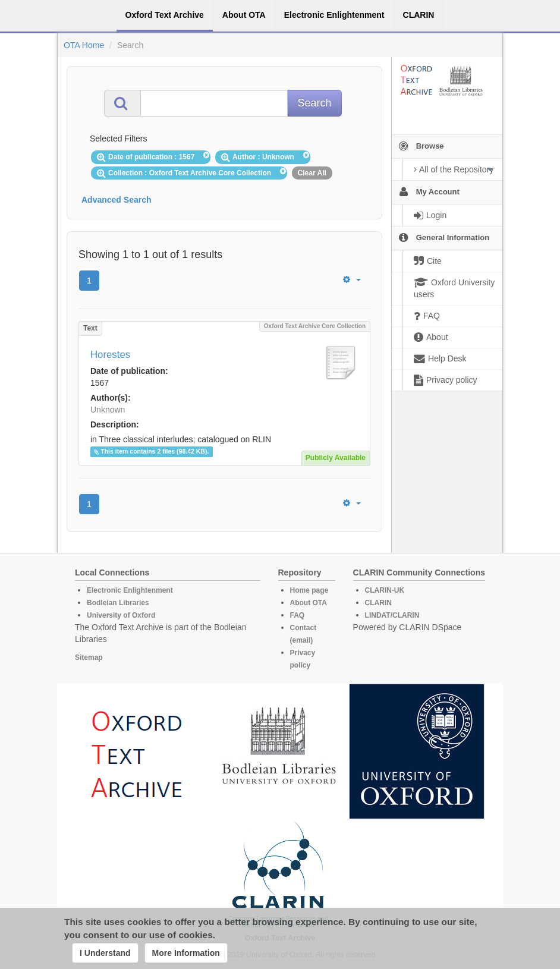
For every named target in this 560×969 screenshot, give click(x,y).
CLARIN (378, 603)
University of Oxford (121, 615)
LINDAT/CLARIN (392, 615)
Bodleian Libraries (118, 603)
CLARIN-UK (385, 590)
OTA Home (84, 45)
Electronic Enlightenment (130, 590)
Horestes (110, 355)
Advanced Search (117, 200)
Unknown (108, 410)
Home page (309, 590)
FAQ (298, 615)
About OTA (309, 603)
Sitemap (89, 657)
